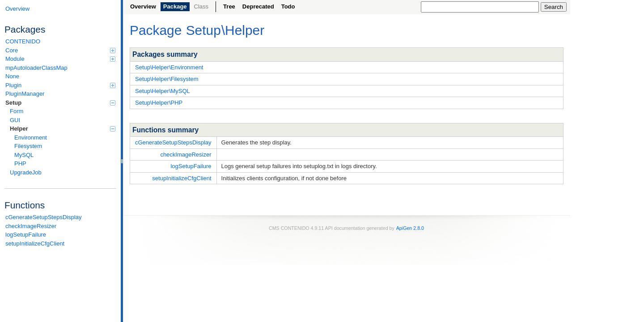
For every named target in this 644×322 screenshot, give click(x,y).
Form (17, 111)
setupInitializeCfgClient (35, 244)
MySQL (24, 155)
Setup (60, 103)
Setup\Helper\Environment (169, 67)
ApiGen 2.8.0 (410, 228)
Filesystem (28, 146)
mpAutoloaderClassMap (36, 68)
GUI (15, 120)
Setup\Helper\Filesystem (167, 79)
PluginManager (25, 94)
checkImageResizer (31, 226)
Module (60, 59)
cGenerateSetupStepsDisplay (44, 217)
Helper (63, 129)
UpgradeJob (26, 172)
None (12, 76)
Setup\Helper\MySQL (163, 91)
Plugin (60, 85)
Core (60, 50)
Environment (31, 138)
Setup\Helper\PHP (159, 103)
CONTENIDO (23, 41)
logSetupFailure (26, 235)
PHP (20, 163)
